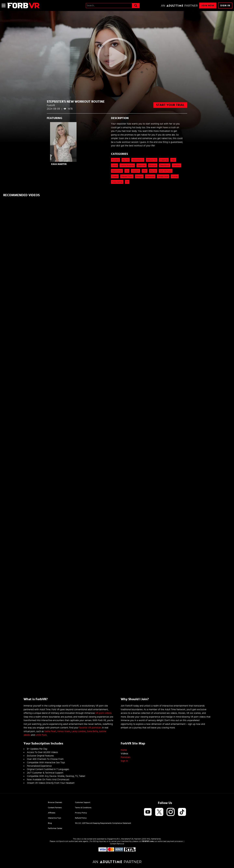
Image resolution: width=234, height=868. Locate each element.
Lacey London (79, 731)
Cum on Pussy (166, 171)
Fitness (115, 176)
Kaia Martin (59, 164)
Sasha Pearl (50, 731)
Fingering (164, 160)
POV (145, 171)
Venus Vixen (64, 731)
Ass (127, 171)
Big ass (153, 171)
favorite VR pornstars (90, 728)
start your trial (170, 105)
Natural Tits (152, 160)
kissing (175, 176)
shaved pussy (127, 176)
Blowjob (153, 165)
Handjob (136, 171)
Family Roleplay (127, 165)
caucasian (150, 176)
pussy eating (117, 182)
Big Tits (126, 160)
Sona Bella (92, 731)
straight (139, 176)
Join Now (208, 6)
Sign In (225, 6)
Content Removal (117, 844)
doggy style (163, 176)
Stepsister (142, 165)
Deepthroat (165, 165)
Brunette (115, 160)
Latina (114, 165)
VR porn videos (103, 713)
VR (127, 182)
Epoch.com (64, 841)
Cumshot (177, 165)
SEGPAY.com (148, 841)
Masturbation (138, 160)
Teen (173, 160)
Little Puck (41, 735)
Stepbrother (117, 171)
